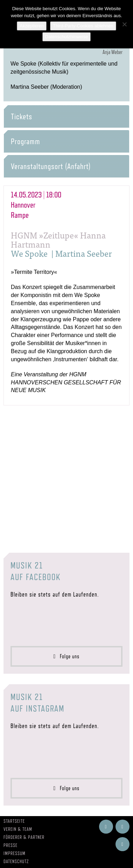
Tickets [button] (22, 116)
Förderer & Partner (24, 837)
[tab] (66, 116)
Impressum (15, 853)
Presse (10, 845)
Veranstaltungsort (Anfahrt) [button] (51, 166)
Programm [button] (26, 141)
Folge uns (67, 656)
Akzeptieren (32, 26)
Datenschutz (16, 861)
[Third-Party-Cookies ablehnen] (124, 24)
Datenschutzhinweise (67, 37)
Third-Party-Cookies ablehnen (83, 26)
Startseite (14, 821)
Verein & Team (18, 829)
